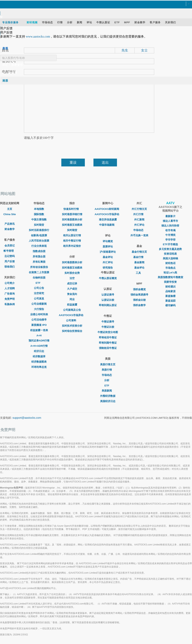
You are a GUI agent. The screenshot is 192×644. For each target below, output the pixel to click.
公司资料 (72, 320)
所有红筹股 (39, 262)
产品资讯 (10, 224)
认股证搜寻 (108, 295)
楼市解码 (170, 305)
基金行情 (139, 257)
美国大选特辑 (170, 258)
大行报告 (39, 309)
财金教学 (10, 229)
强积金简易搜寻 (139, 295)
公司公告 (39, 288)
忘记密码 (10, 256)
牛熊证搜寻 (108, 322)
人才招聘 (10, 288)
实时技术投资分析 (72, 326)
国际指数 (39, 214)
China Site (10, 214)
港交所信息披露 (108, 220)
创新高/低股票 (39, 235)
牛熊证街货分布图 (108, 332)
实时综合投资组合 (72, 331)
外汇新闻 (139, 220)
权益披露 (72, 305)
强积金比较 (139, 300)
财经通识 (170, 287)
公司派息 (39, 299)
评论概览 (108, 241)
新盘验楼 (170, 296)
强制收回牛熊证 (108, 348)
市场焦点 (170, 268)
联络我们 (10, 267)
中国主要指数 (39, 220)
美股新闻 (108, 391)
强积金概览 (139, 289)
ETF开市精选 (170, 244)
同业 (72, 299)
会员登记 (10, 246)
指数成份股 (39, 251)
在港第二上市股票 (39, 272)
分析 (108, 380)
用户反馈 (10, 261)
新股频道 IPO (39, 325)
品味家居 (170, 291)
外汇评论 (108, 262)
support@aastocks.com (27, 418)
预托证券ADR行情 (39, 341)
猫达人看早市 (170, 221)
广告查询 (10, 294)
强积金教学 (139, 305)
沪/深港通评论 (108, 252)
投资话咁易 (170, 254)
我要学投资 (170, 282)
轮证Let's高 (170, 273)
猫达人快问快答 (170, 226)
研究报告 (108, 268)
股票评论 (108, 247)
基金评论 (108, 257)
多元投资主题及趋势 (170, 249)
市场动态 (108, 375)
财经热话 (170, 263)
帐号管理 (10, 251)
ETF (39, 283)
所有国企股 (39, 256)
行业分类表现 (39, 246)
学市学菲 (170, 240)
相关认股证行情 (72, 235)
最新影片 (170, 216)
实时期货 (39, 225)
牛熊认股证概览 (108, 278)
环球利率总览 (39, 367)
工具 (139, 273)
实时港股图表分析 (72, 220)
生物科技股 (39, 278)
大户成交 (72, 289)
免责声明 (10, 299)
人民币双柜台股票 (39, 241)
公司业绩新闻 (39, 304)
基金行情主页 (139, 252)
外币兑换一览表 (139, 235)
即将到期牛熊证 (108, 343)
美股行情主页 (108, 364)
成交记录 (72, 283)
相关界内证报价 (72, 246)
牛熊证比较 (108, 327)
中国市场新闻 (108, 225)
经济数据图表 (39, 362)
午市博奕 (170, 235)
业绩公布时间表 (39, 314)
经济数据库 (39, 356)
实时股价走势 (72, 273)
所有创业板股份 (39, 267)
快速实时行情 (72, 209)
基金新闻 (139, 262)
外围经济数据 (108, 396)
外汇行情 (139, 214)
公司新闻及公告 (72, 310)
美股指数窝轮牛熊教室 (170, 277)
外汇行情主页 (139, 209)
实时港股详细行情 (72, 214)
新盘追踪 (170, 301)
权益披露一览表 (39, 330)
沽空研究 (39, 293)
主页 (10, 209)
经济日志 (39, 351)
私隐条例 (10, 304)
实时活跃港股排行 (39, 230)
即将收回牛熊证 (108, 337)
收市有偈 (170, 230)
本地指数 (39, 209)
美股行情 (108, 370)
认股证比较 (108, 300)
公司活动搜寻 (39, 320)
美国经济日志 (108, 401)
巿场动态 (139, 230)
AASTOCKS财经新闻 (108, 209)
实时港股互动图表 (72, 225)
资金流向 (72, 294)
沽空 (72, 278)
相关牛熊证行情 (72, 241)
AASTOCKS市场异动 (72, 315)
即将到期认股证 (108, 305)
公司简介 (10, 283)
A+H (39, 335)
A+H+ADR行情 (39, 346)
